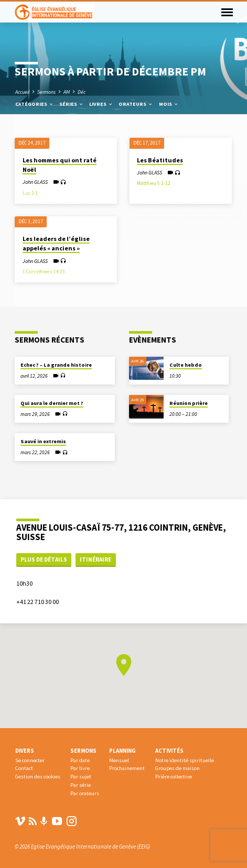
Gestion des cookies (38, 777)
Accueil (22, 92)
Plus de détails (44, 559)
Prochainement (127, 768)
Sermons (46, 92)
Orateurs (136, 104)
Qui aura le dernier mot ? (52, 403)
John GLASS (35, 182)
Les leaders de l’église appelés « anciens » (56, 243)
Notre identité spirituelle (185, 760)
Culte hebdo (186, 365)
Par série (80, 785)
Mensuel (119, 760)
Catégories (35, 104)
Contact (24, 768)
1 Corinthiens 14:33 (44, 272)
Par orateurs (85, 793)
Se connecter (30, 760)
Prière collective (174, 777)
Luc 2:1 (30, 193)
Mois (169, 104)
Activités (169, 751)
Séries (72, 104)
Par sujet (81, 777)
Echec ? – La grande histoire (56, 365)
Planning (122, 751)
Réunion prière (189, 403)
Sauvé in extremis (43, 441)
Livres (101, 104)
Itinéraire (95, 559)
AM (67, 92)
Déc (82, 92)
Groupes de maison (178, 768)
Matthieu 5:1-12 (154, 183)
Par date (80, 760)
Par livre (80, 768)
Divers (25, 751)
